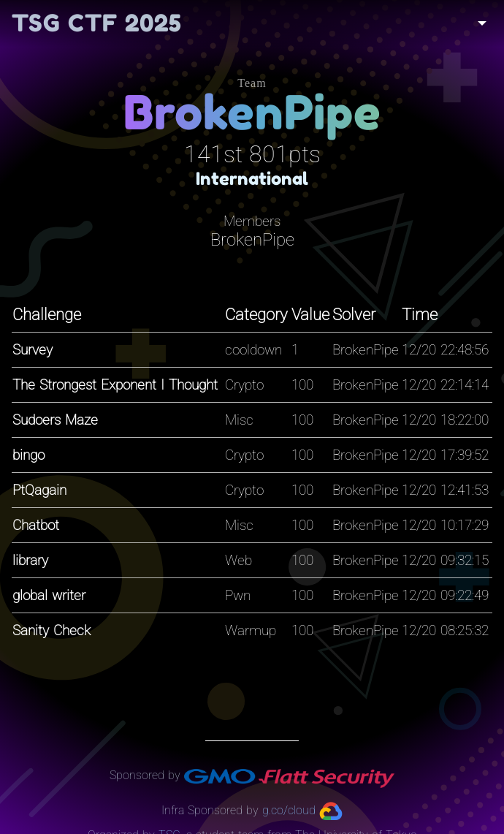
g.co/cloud (289, 810)
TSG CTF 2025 (97, 23)
